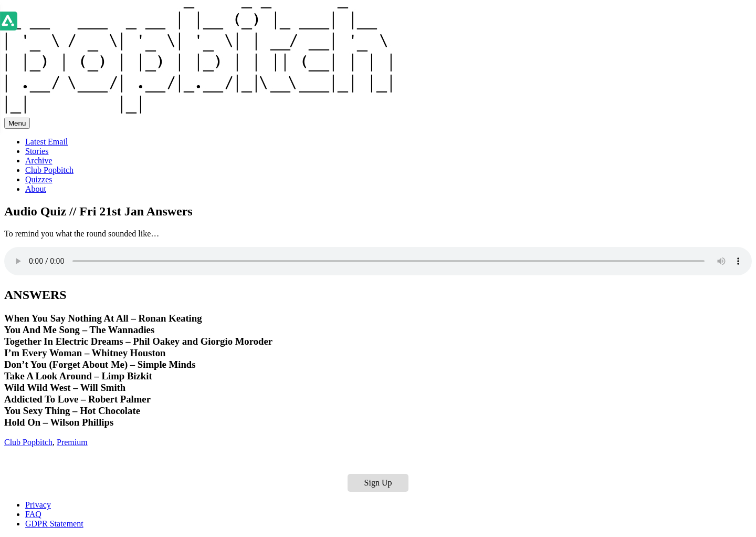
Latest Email (46, 142)
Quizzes (39, 179)
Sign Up (378, 483)
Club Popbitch (49, 170)
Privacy (38, 505)
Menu (17, 123)
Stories (37, 151)
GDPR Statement (54, 524)
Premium (72, 442)
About (36, 189)
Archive (39, 161)
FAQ (33, 514)
